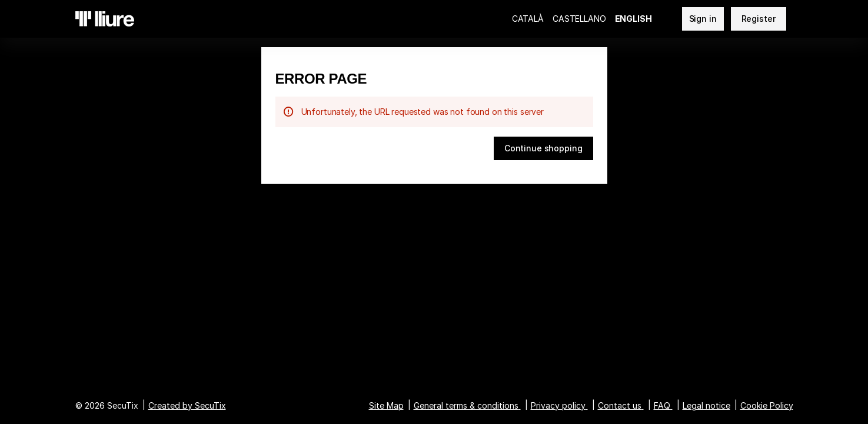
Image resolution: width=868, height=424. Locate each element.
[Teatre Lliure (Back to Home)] (105, 19)
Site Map (386, 405)
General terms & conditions (466, 405)
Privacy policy (558, 405)
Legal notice (706, 405)
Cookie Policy (767, 405)
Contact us (620, 405)
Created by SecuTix (187, 405)
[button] (543, 148)
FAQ (662, 405)
